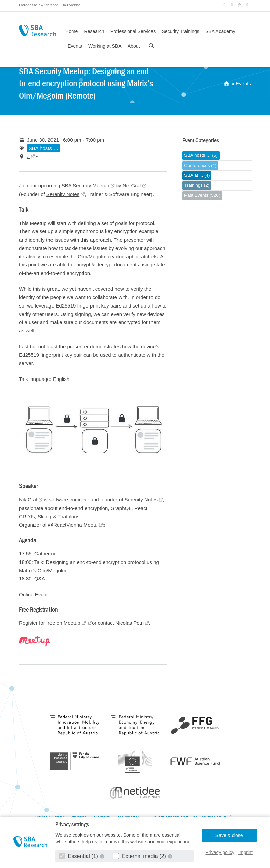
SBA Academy (220, 31)
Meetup (72, 623)
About (134, 46)
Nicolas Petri (130, 623)
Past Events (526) (202, 195)
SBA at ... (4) (197, 175)
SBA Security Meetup (86, 186)
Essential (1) (79, 856)
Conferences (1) (200, 165)
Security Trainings (180, 31)
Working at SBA (105, 46)
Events (75, 46)
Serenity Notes (63, 194)
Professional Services (133, 31)
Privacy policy (220, 852)
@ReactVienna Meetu (73, 525)
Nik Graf (131, 186)
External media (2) (140, 856)
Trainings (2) (197, 185)
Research (94, 31)
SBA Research (37, 30)
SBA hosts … (43, 148)
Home (72, 31)
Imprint (246, 852)
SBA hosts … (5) (201, 155)
